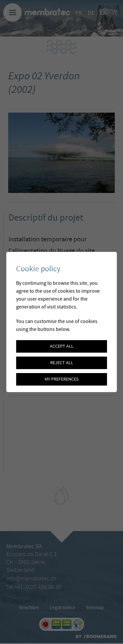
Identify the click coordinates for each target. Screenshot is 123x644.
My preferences (61, 379)
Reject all (62, 363)
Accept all (62, 346)
